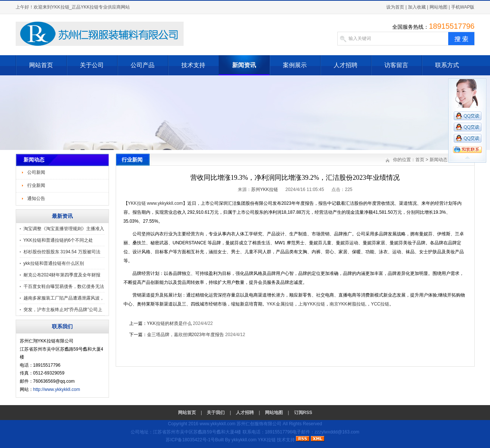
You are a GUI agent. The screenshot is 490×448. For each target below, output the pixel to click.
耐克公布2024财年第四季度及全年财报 (62, 275)
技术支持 (193, 65)
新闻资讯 (244, 65)
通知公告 (36, 198)
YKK (280, 304)
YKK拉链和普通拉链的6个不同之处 (58, 240)
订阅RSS (303, 413)
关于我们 (216, 413)
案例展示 (295, 65)
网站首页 (41, 65)
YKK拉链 (137, 203)
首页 (420, 160)
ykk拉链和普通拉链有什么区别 (54, 263)
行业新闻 (36, 185)
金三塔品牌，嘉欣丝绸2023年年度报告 (186, 335)
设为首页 (395, 7)
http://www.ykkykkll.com (57, 389)
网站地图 (438, 7)
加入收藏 (417, 7)
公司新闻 (36, 172)
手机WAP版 (463, 7)
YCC (380, 304)
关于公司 (92, 65)
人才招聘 (346, 65)
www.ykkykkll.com (165, 203)
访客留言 (396, 65)
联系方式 (447, 65)
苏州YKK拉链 (265, 189)
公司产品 (143, 65)
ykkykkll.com (244, 440)
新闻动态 (438, 160)
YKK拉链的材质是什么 (169, 323)
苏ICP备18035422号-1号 (190, 440)
